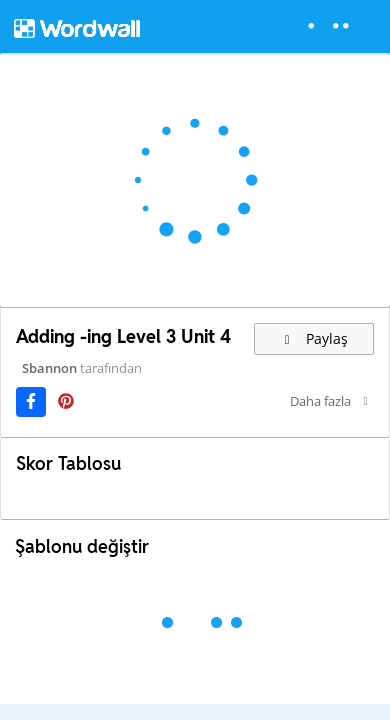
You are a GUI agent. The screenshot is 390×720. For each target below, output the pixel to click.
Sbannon (49, 368)
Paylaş (314, 338)
